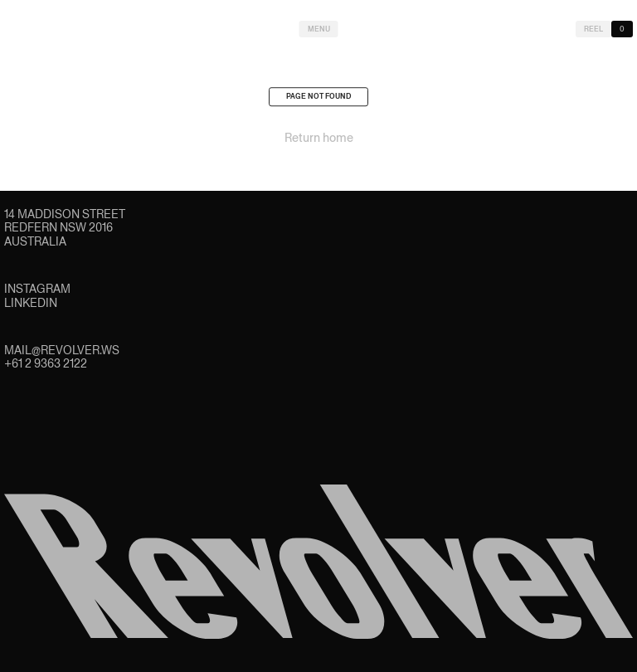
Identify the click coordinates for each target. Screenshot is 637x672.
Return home (319, 140)
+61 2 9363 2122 (46, 363)
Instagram (37, 289)
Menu (319, 29)
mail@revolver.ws (62, 350)
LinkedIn (31, 303)
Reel (593, 29)
